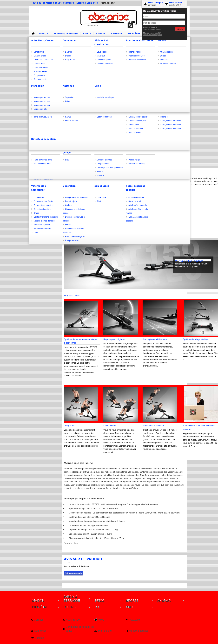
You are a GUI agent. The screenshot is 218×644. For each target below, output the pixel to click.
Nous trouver (73, 620)
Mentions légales (139, 631)
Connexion (152, 5)
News (101, 620)
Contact (38, 620)
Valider (180, 29)
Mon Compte (156, 3)
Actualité (135, 620)
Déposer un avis (73, 573)
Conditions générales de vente (80, 629)
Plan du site (105, 631)
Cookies (39, 638)
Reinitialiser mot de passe (153, 35)
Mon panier (176, 3)
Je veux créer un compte (152, 29)
